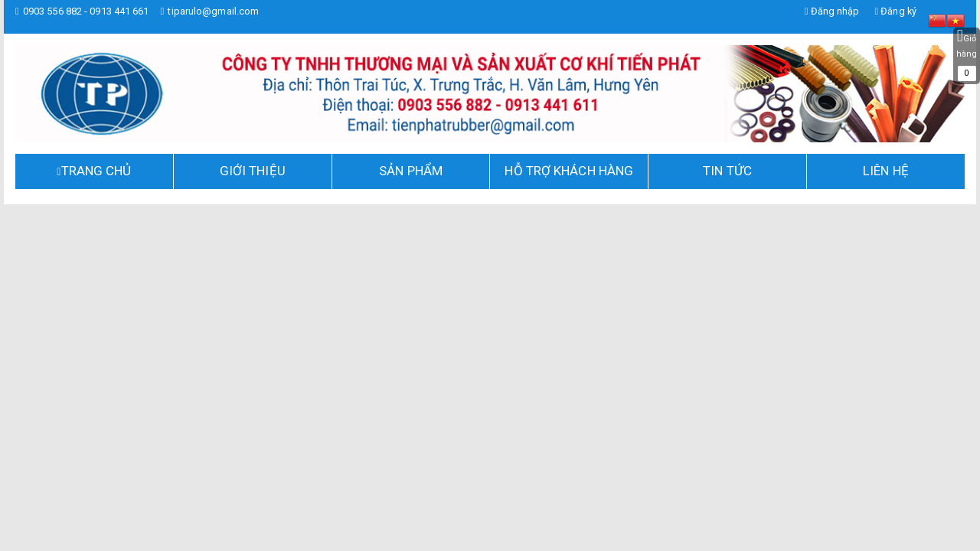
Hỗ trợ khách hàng (569, 171)
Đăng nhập (831, 11)
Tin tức (727, 171)
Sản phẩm (411, 171)
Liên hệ (886, 171)
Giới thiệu (253, 171)
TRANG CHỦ (96, 171)
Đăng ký (895, 11)
